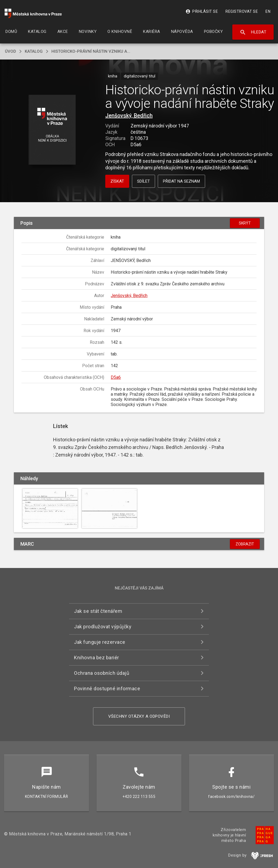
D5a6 (116, 377)
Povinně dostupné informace (107, 689)
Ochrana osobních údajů (102, 673)
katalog (34, 51)
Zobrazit (245, 544)
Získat (117, 181)
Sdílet (143, 181)
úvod (10, 51)
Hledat (253, 32)
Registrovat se (242, 11)
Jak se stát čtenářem (98, 611)
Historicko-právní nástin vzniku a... (91, 51)
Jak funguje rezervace (100, 642)
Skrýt (245, 223)
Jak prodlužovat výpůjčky (103, 627)
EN (268, 11)
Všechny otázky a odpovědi (139, 716)
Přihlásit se (202, 11)
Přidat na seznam (181, 181)
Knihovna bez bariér (97, 658)
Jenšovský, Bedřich (129, 115)
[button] (52, 130)
